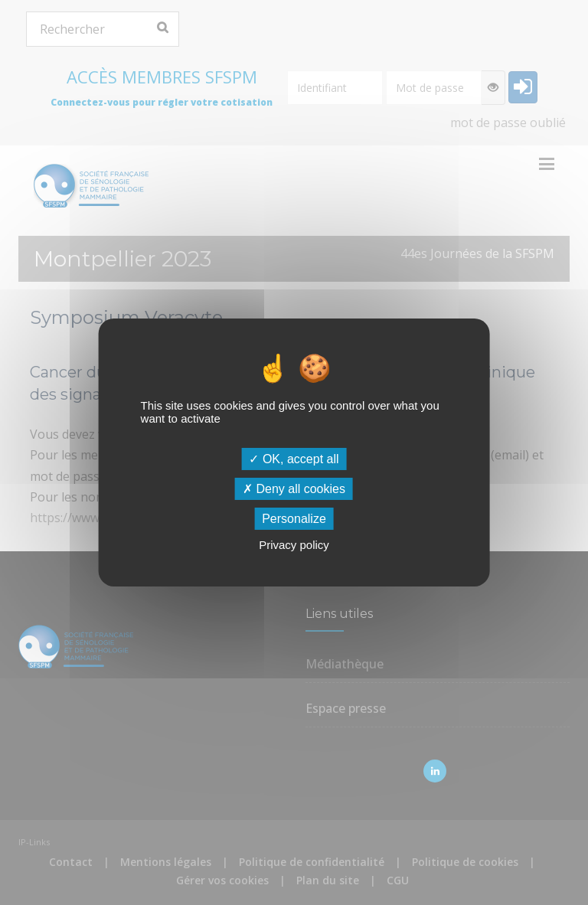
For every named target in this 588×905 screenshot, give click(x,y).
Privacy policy (294, 545)
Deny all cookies (294, 489)
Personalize (294, 519)
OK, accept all (294, 458)
